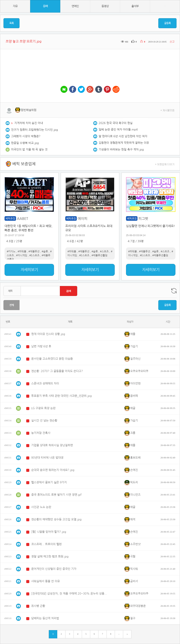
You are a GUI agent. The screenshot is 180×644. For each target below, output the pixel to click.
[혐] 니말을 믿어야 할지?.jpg (49, 532)
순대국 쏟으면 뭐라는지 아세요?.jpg (53, 470)
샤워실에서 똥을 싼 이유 (46, 581)
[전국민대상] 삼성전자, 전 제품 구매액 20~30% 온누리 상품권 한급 (69, 594)
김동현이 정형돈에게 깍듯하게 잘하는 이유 (124, 143)
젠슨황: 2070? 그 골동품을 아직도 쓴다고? (57, 371)
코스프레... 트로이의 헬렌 (46, 544)
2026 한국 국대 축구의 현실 (116, 123)
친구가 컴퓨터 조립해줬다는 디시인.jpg (34, 130)
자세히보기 (29, 270)
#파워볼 (22, 252)
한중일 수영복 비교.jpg (25, 143)
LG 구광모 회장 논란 (43, 408)
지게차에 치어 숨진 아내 (29, 123)
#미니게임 (22, 255)
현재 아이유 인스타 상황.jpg (48, 334)
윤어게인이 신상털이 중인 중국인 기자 (54, 569)
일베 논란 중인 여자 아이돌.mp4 (118, 130)
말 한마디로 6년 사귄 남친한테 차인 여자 (123, 136)
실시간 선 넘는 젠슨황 (44, 421)
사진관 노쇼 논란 (41, 507)
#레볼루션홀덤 (99, 255)
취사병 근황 (38, 606)
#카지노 (11, 252)
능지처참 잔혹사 (41, 433)
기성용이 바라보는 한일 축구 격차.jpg (121, 150)
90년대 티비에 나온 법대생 (47, 458)
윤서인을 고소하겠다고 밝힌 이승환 (52, 359)
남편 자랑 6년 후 (41, 346)
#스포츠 (104, 252)
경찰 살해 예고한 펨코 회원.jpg (50, 557)
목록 (11, 23)
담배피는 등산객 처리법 (45, 618)
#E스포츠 (34, 255)
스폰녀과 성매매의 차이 (45, 383)
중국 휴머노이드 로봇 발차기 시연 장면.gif (56, 495)
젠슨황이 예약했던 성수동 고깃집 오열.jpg (56, 519)
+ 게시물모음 (168, 110)
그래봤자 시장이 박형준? (26, 136)
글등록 (167, 23)
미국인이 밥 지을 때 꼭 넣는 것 (29, 150)
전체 (11, 305)
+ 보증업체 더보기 (165, 164)
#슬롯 (45, 252)
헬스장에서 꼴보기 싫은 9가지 (49, 482)
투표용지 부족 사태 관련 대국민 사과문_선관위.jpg (61, 396)
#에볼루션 (34, 252)
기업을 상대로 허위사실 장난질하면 (52, 445)
